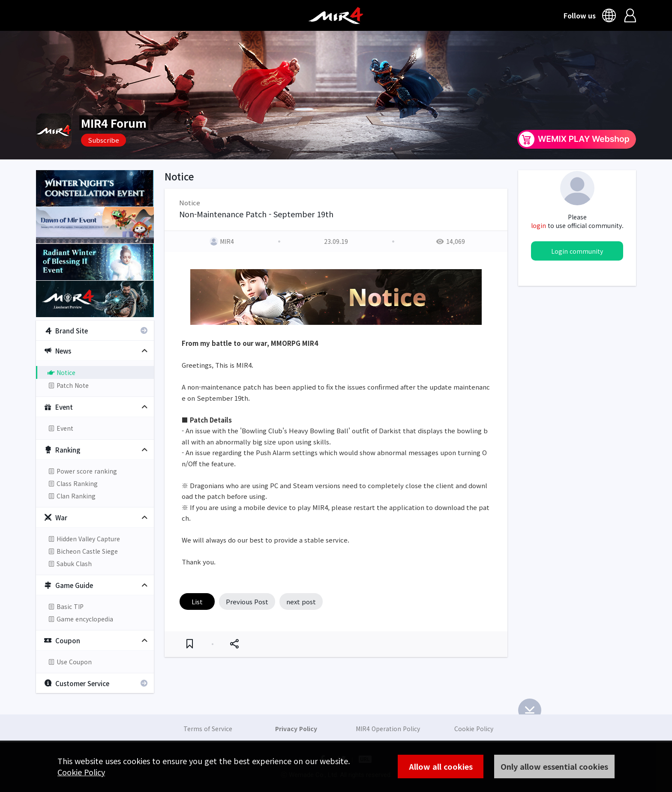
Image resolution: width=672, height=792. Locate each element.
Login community (577, 251)
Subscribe (103, 140)
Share (234, 644)
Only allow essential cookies (554, 766)
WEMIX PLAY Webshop (577, 139)
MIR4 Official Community (336, 15)
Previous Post (247, 601)
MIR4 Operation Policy (388, 729)
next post (301, 601)
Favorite (190, 644)
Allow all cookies (441, 766)
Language (610, 15)
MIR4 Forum (114, 123)
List (197, 601)
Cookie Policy (81, 772)
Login (630, 15)
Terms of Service (208, 729)
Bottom (530, 710)
